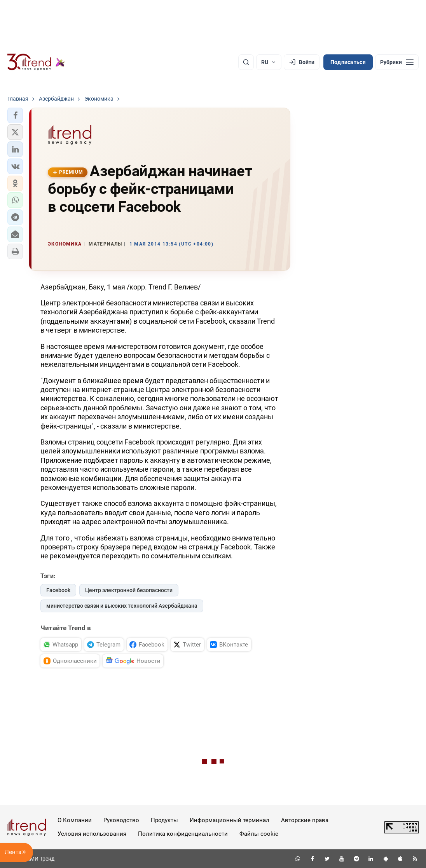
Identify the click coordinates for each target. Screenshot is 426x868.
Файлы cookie (259, 834)
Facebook (58, 590)
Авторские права (305, 820)
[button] (15, 115)
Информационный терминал (230, 820)
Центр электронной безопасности (129, 590)
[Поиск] (246, 62)
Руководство (121, 820)
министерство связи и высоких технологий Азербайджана (122, 606)
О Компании (75, 820)
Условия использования (92, 834)
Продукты (164, 820)
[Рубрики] (397, 62)
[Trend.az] (36, 62)
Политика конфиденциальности (183, 834)
